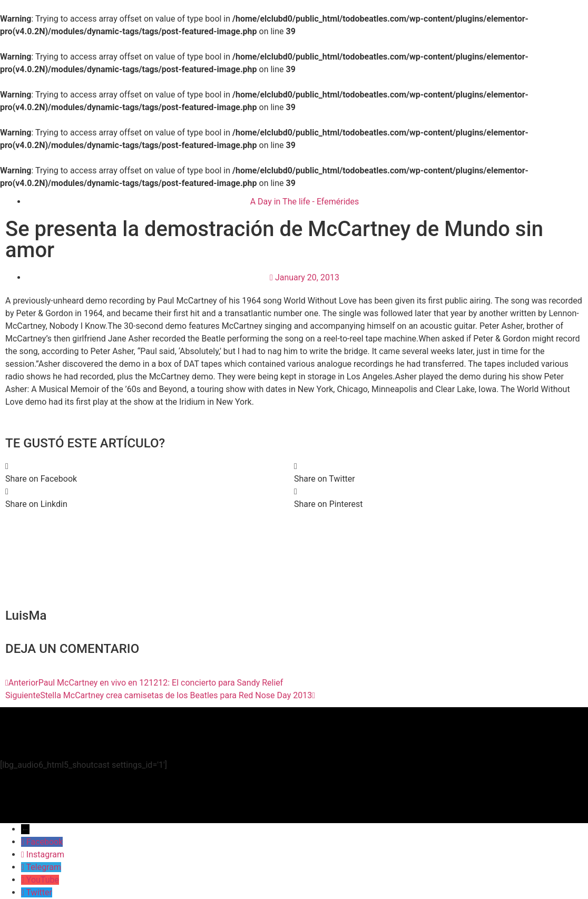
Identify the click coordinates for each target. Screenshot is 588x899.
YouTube (43, 880)
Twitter (39, 892)
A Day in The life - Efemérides (305, 202)
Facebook (45, 842)
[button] (150, 473)
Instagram (45, 854)
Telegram (44, 867)
